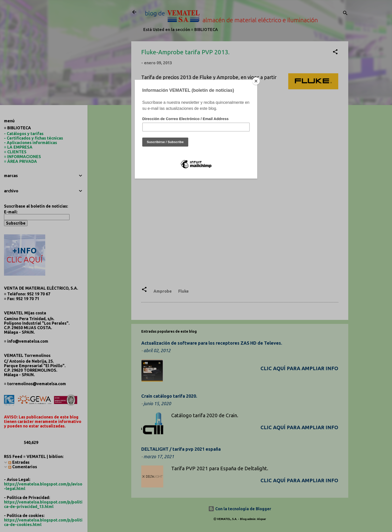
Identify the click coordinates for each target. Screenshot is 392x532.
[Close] (256, 81)
